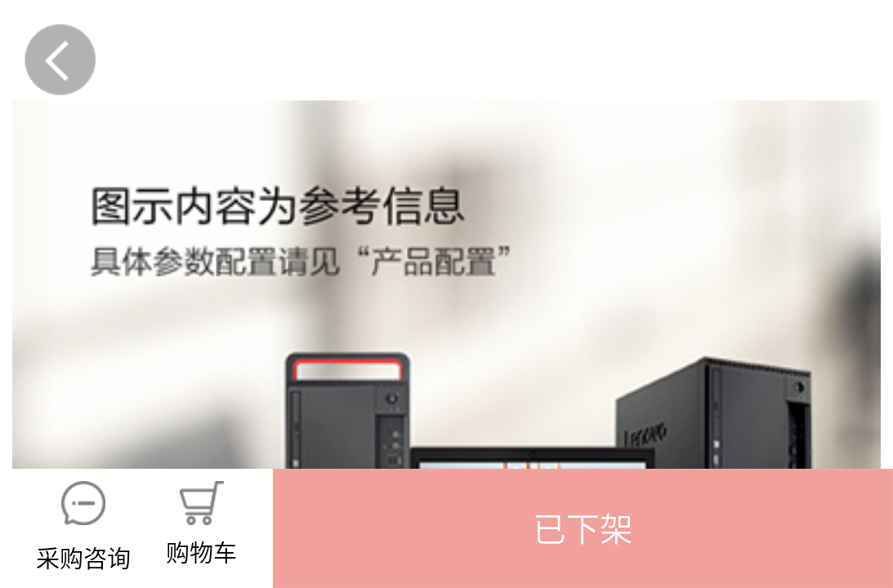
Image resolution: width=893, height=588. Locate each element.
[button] (583, 528)
